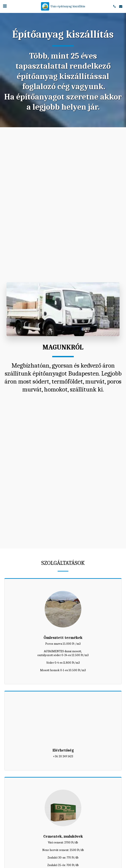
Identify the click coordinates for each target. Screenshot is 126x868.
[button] (5, 6)
